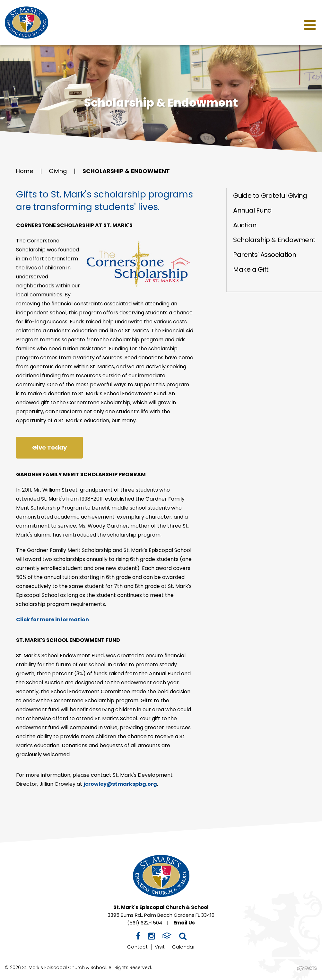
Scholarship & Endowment (126, 171)
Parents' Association (265, 255)
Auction (245, 225)
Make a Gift (251, 269)
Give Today (49, 447)
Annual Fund (252, 210)
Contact (137, 947)
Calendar (183, 947)
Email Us (184, 923)
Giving (58, 171)
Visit (160, 947)
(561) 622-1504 (145, 923)
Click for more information (52, 620)
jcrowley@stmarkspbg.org (120, 784)
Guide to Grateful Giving (270, 196)
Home (25, 171)
